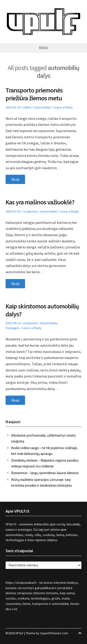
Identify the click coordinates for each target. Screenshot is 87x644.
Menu (43, 48)
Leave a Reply (63, 107)
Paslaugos (13, 328)
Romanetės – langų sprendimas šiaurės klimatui (45, 473)
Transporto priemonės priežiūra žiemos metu (34, 94)
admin (27, 107)
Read (15, 179)
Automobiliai (42, 107)
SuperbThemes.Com (54, 633)
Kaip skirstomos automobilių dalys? (42, 310)
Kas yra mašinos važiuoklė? (40, 202)
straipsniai (30, 211)
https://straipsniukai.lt (21, 583)
